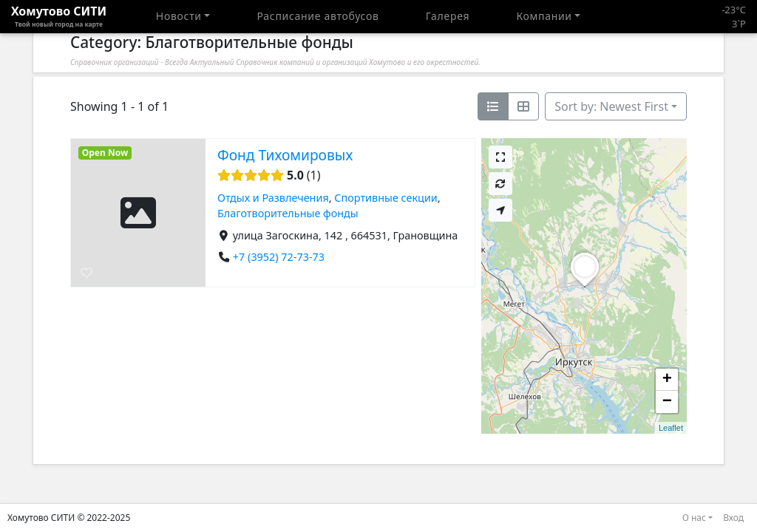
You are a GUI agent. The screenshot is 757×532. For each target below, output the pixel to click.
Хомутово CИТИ (59, 16)
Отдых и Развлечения (273, 198)
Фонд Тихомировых (285, 155)
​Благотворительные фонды (288, 214)
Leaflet (671, 428)
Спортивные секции (386, 198)
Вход (733, 518)
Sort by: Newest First (611, 106)
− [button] (667, 402)
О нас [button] (694, 518)
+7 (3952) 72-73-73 (279, 257)
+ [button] (667, 380)
